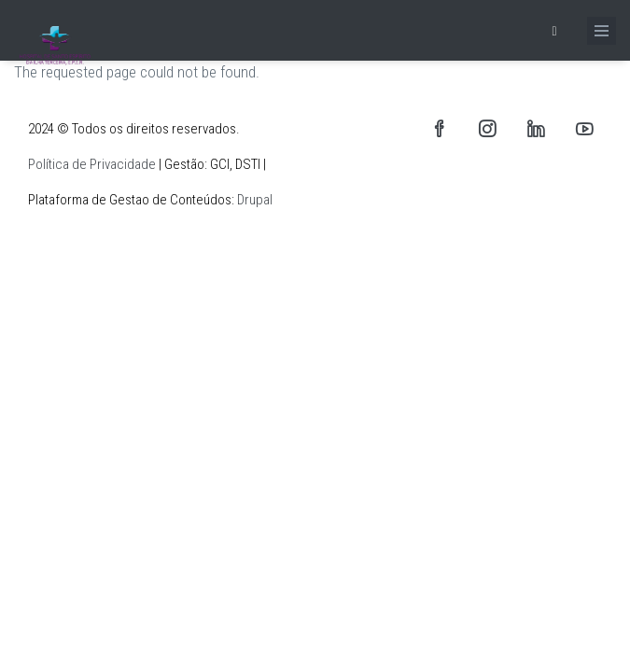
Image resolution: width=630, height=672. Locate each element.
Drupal (255, 200)
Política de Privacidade (92, 164)
